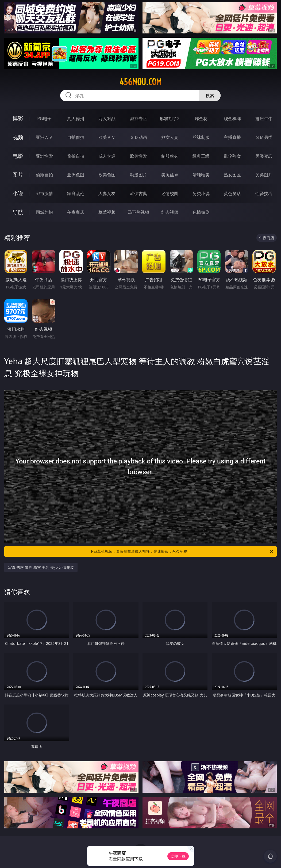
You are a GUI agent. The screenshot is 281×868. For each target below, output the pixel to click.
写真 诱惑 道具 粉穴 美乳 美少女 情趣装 (41, 567)
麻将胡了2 (170, 119)
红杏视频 (170, 212)
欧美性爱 (138, 156)
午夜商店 (76, 212)
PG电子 (44, 119)
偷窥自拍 (44, 175)
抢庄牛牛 (264, 119)
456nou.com (140, 82)
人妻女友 (107, 193)
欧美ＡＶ (107, 137)
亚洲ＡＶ (44, 137)
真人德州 (76, 119)
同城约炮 (44, 212)
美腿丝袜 (170, 175)
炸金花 (201, 119)
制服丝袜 (170, 156)
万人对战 (107, 119)
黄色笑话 (232, 193)
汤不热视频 (138, 212)
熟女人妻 (170, 137)
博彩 (18, 118)
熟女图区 (232, 175)
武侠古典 (138, 193)
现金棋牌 (232, 119)
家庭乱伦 (76, 193)
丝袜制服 (201, 137)
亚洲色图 (76, 175)
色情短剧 (201, 212)
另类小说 (201, 193)
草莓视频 (107, 212)
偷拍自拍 (76, 156)
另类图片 (264, 175)
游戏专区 (138, 119)
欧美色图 (107, 175)
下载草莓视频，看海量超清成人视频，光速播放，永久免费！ (182, 551)
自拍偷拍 (76, 137)
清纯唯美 (201, 175)
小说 (18, 193)
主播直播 (232, 137)
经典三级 (201, 156)
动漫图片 (138, 175)
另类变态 (264, 156)
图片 (18, 175)
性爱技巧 (264, 193)
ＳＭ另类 (264, 137)
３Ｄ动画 (138, 137)
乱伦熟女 (232, 156)
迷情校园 (170, 193)
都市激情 (44, 193)
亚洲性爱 (44, 156)
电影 (18, 156)
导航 (18, 212)
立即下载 (178, 856)
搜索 (210, 96)
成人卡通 (107, 156)
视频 (18, 137)
